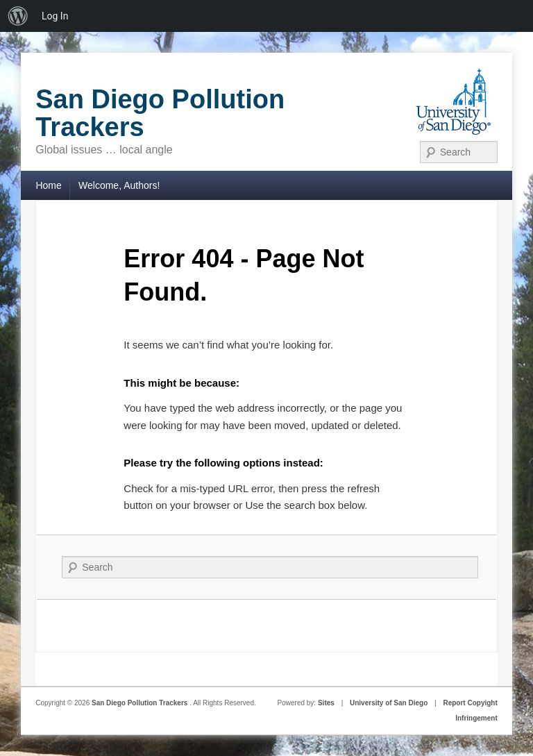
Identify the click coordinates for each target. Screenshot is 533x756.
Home (48, 185)
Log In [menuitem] (55, 16)
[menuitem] (18, 16)
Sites (326, 703)
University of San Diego (389, 703)
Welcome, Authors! (119, 185)
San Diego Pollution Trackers (160, 113)
